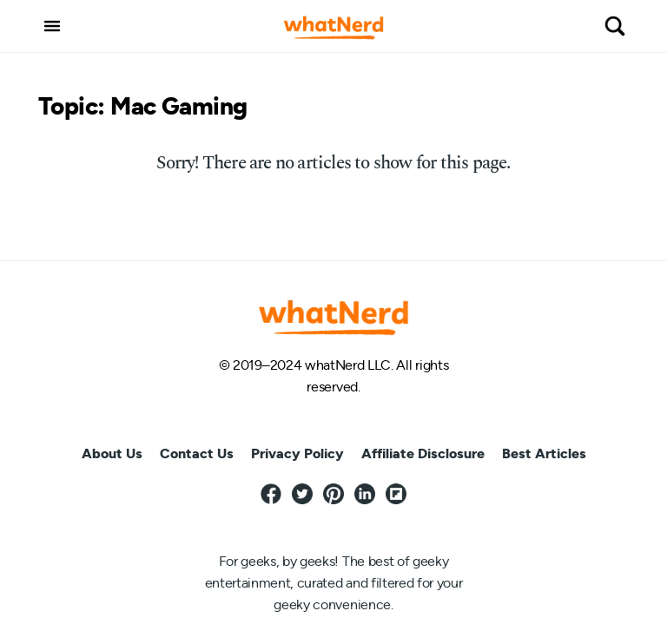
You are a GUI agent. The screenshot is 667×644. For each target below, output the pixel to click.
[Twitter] (302, 495)
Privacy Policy (297, 454)
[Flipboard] (396, 495)
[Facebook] (271, 495)
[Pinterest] (333, 495)
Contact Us (197, 454)
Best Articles (544, 454)
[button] (52, 26)
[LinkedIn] (365, 495)
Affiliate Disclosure (423, 454)
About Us (112, 454)
